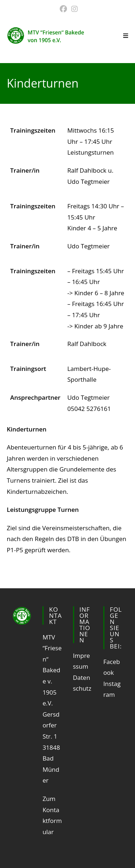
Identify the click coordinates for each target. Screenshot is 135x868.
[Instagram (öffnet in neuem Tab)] (73, 9)
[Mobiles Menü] (126, 36)
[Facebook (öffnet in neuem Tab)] (63, 9)
